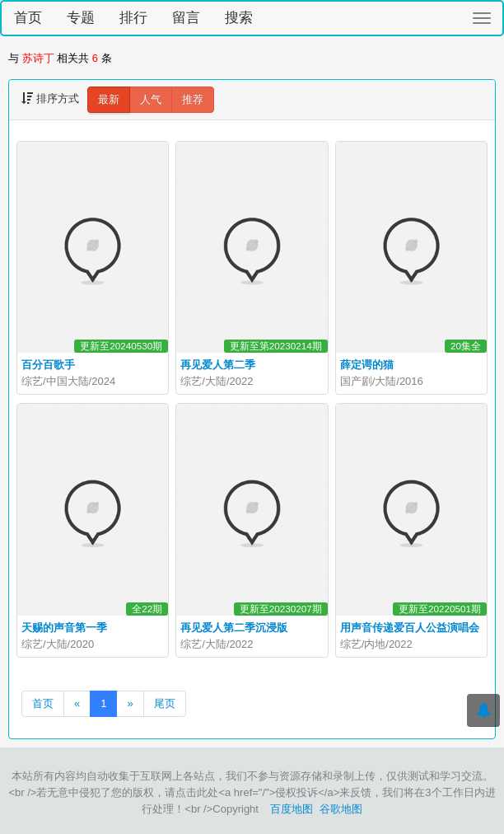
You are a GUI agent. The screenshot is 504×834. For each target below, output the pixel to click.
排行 (133, 18)
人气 (151, 99)
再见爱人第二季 (218, 365)
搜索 (239, 18)
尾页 (165, 703)
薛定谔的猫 (367, 365)
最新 (109, 99)
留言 (186, 18)
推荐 (193, 99)
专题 (81, 18)
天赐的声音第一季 (64, 628)
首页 (28, 18)
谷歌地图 (341, 809)
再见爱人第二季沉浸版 (234, 628)
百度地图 (292, 809)
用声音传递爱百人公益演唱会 (410, 628)
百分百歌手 (48, 365)
